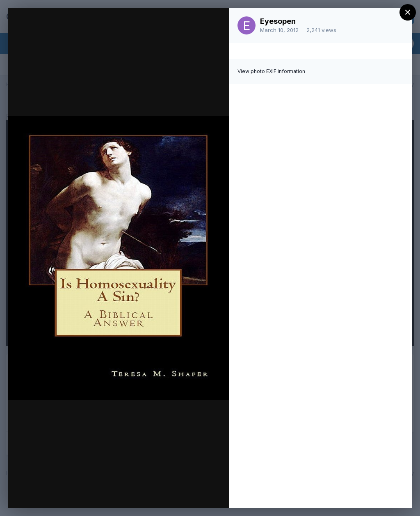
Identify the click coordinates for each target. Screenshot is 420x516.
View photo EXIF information (271, 71)
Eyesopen (278, 21)
